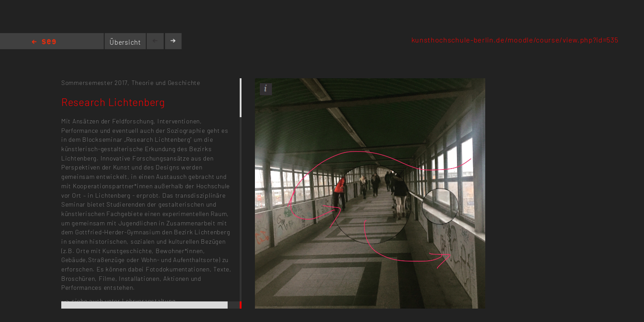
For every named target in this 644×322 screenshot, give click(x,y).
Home (44, 42)
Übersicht (125, 42)
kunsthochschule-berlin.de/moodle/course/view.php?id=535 (515, 40)
